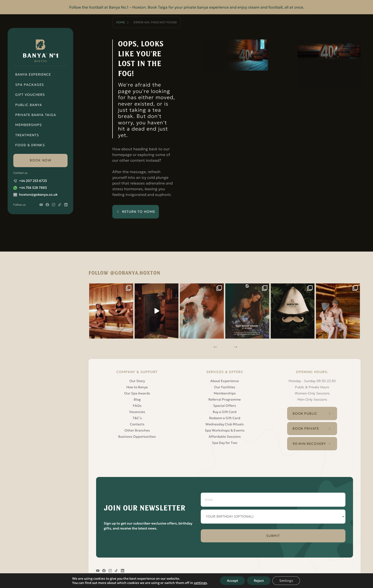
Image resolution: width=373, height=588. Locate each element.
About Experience (225, 380)
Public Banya (29, 105)
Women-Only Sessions (312, 392)
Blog (137, 398)
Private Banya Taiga (36, 115)
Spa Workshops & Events (225, 429)
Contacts (137, 423)
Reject (259, 581)
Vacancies (137, 411)
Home (120, 22)
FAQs (137, 404)
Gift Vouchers (30, 95)
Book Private (306, 428)
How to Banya (137, 386)
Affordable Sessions (225, 435)
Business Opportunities (137, 435)
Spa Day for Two (225, 442)
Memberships (29, 125)
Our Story (137, 380)
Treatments (27, 135)
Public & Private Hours (312, 386)
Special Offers (225, 404)
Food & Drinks (30, 145)
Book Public (305, 412)
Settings (287, 581)
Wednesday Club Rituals (225, 423)
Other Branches (137, 429)
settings (200, 583)
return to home (139, 212)
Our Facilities (225, 386)
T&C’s (137, 417)
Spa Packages (30, 85)
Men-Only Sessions (312, 398)
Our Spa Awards (137, 392)
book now (41, 160)
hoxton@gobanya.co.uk (38, 194)
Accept (232, 581)
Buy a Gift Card (225, 411)
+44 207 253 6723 (33, 181)
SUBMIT (273, 535)
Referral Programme (225, 398)
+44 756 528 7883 (33, 188)
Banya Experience (33, 74)
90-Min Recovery (309, 443)
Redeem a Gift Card (225, 417)
